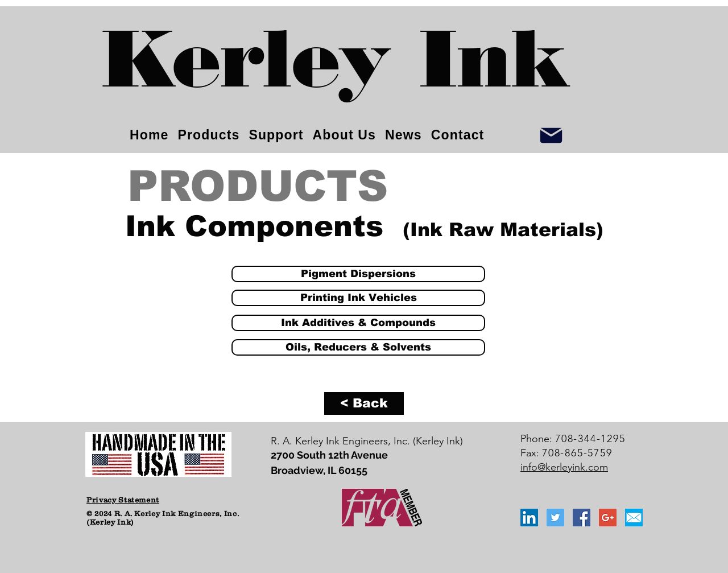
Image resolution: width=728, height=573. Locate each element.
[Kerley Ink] (336, 69)
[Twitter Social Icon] (555, 518)
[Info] (551, 135)
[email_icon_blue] (634, 518)
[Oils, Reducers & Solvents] (358, 347)
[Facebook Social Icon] (582, 518)
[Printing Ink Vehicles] (358, 298)
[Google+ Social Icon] (608, 518)
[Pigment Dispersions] (358, 274)
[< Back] (364, 403)
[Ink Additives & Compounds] (358, 323)
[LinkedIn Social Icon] (529, 518)
